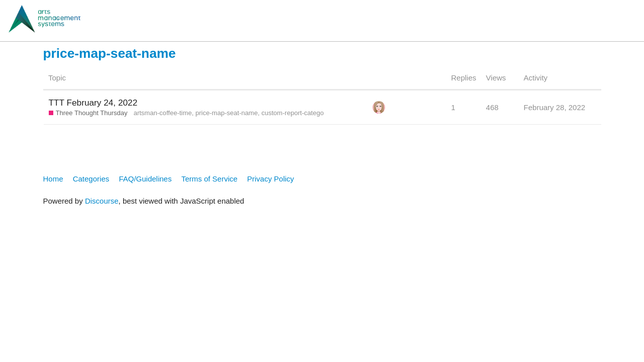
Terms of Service (210, 179)
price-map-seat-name (227, 113)
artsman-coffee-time (163, 113)
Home (53, 179)
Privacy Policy (271, 179)
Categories (91, 179)
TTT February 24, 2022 (93, 103)
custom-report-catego (293, 113)
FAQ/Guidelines (145, 179)
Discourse (102, 201)
